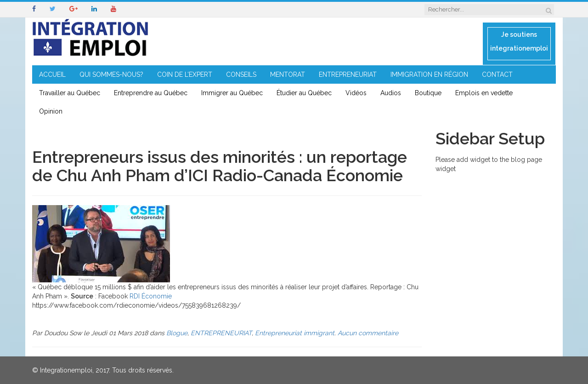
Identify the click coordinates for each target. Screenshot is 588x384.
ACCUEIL (52, 75)
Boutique (428, 93)
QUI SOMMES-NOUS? (111, 75)
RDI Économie (151, 296)
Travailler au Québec (70, 93)
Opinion (51, 111)
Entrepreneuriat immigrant (295, 333)
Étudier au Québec (304, 93)
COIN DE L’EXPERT (185, 75)
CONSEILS (241, 75)
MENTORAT (288, 75)
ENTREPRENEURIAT (348, 75)
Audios (391, 93)
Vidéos (356, 93)
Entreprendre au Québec (151, 93)
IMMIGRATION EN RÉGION (429, 75)
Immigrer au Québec (232, 93)
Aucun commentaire (368, 333)
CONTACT (497, 75)
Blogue (177, 333)
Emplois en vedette (484, 93)
